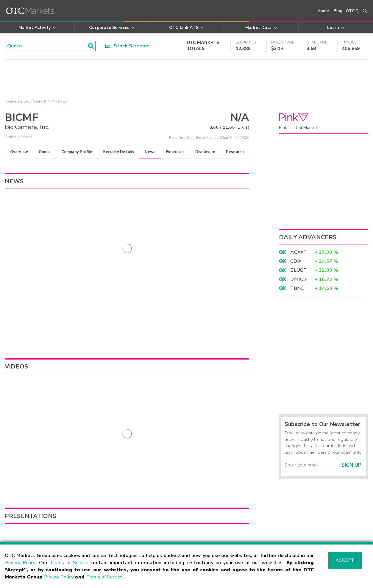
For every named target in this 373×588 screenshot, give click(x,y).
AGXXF (298, 252)
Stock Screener (128, 46)
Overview (19, 152)
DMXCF (299, 279)
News (150, 152)
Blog (338, 11)
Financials (175, 152)
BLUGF (298, 270)
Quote (45, 152)
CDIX (296, 261)
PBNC (297, 288)
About (324, 11)
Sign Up (351, 465)
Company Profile (77, 152)
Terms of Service (69, 563)
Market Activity (17, 102)
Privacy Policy (20, 563)
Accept (345, 560)
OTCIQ (352, 11)
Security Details (118, 152)
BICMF (50, 102)
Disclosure (205, 152)
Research (235, 152)
